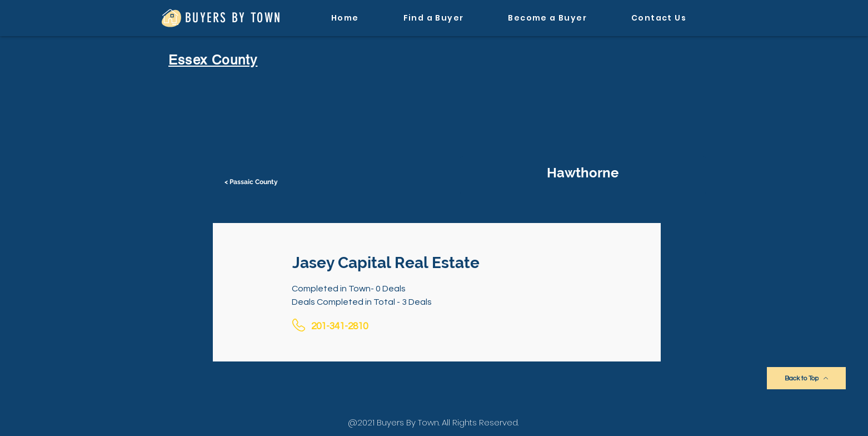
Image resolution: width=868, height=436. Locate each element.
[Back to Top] (806, 378)
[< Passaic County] (252, 182)
